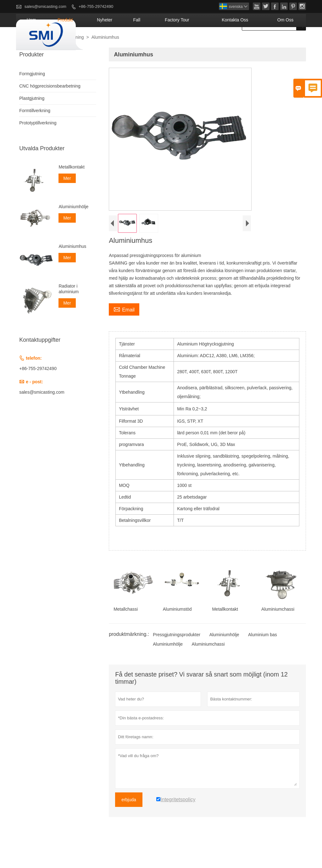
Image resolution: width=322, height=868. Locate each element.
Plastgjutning (32, 121)
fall (177, 43)
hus (22, 60)
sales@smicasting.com (45, 6)
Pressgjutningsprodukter (177, 657)
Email (124, 332)
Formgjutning (71, 60)
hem (97, 43)
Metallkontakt (71, 190)
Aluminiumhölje (224, 657)
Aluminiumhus (72, 269)
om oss (290, 43)
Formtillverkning (35, 133)
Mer (67, 201)
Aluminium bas (263, 657)
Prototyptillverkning (38, 146)
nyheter (152, 43)
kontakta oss (252, 43)
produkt (122, 43)
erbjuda (129, 822)
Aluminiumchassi (208, 667)
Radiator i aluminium (69, 311)
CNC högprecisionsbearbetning (50, 109)
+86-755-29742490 (96, 6)
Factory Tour (208, 43)
